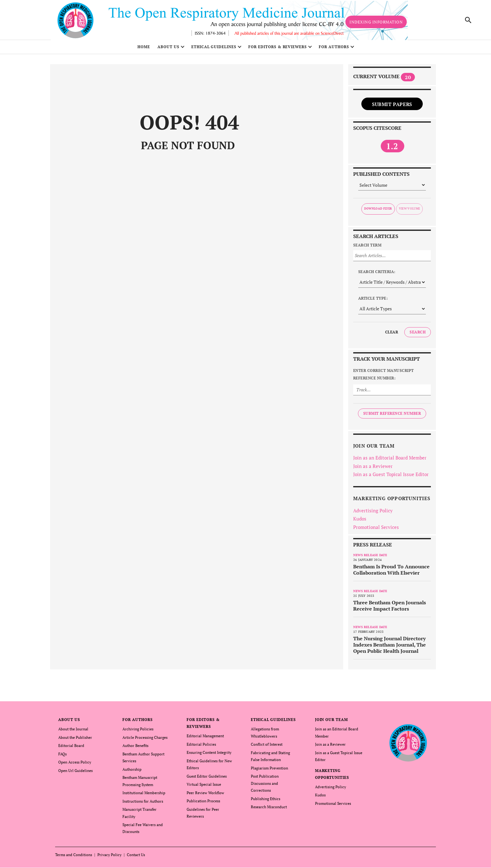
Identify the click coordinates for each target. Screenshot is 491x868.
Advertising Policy (373, 513)
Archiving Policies (138, 731)
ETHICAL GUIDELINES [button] (214, 49)
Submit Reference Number (392, 416)
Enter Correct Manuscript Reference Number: (384, 376)
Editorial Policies (201, 746)
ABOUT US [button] (168, 49)
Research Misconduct (269, 808)
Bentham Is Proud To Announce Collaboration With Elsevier (391, 572)
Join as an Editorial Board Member (390, 460)
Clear (392, 334)
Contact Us (136, 855)
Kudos (360, 521)
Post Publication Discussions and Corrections (265, 785)
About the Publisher (75, 740)
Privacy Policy (109, 855)
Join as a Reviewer (373, 468)
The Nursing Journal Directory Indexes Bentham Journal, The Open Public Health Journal (390, 647)
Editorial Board (71, 748)
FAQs (62, 756)
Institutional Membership (144, 794)
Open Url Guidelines (75, 772)
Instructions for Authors (143, 802)
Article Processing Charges (145, 740)
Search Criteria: (377, 274)
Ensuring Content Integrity (209, 755)
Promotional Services (376, 529)
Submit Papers (392, 106)
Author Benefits (135, 748)
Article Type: (373, 300)
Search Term (367, 247)
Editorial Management (205, 738)
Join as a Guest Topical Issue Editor (391, 477)
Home (144, 49)
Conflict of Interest (267, 746)
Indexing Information (376, 23)
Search (418, 334)
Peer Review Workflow (205, 794)
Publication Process (203, 802)
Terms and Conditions (74, 855)
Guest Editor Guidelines (207, 778)
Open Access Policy (75, 764)
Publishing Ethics (266, 800)
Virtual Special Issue (204, 786)
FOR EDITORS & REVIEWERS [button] (278, 49)
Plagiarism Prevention (269, 770)
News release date (370, 558)
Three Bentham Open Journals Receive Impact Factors (390, 608)
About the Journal (73, 731)
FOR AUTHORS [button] (334, 49)
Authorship (132, 771)
